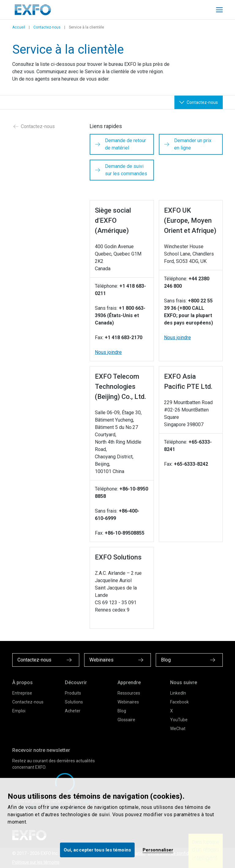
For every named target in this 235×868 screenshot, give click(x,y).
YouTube (179, 720)
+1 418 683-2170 (123, 337)
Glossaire (126, 720)
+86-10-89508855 (125, 533)
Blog (122, 711)
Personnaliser (158, 850)
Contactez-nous (47, 27)
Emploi (19, 711)
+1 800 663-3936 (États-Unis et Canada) (120, 315)
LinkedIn (178, 693)
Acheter (73, 711)
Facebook (179, 702)
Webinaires (128, 702)
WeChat (178, 729)
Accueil (19, 27)
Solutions (74, 702)
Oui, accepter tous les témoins (97, 850)
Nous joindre (108, 352)
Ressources (129, 693)
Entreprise (22, 693)
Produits (73, 693)
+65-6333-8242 (191, 464)
